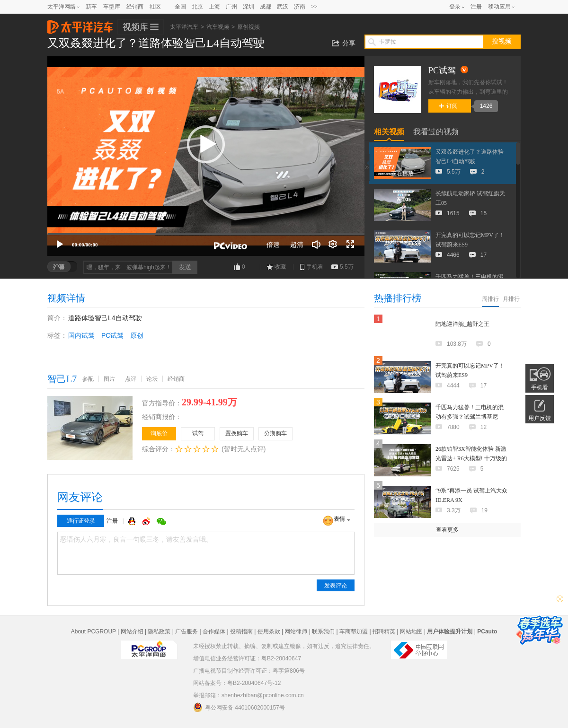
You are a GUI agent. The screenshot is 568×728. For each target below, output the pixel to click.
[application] (206, 156)
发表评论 (336, 586)
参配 (88, 379)
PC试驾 (112, 335)
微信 (161, 521)
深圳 (248, 7)
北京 (197, 7)
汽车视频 (218, 27)
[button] (206, 144)
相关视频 (389, 132)
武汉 (283, 7)
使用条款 (269, 632)
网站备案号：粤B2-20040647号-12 (237, 683)
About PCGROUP (93, 632)
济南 (300, 7)
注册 (476, 7)
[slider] (206, 234)
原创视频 (248, 27)
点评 (131, 379)
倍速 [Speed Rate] (273, 245)
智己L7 (62, 379)
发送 (185, 267)
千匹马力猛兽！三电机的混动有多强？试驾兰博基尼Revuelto (470, 417)
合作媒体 (214, 632)
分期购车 (275, 433)
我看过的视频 (436, 132)
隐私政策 (159, 632)
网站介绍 (132, 632)
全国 (180, 7)
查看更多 (447, 530)
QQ (133, 521)
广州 (231, 7)
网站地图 (411, 632)
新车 (91, 7)
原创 (137, 335)
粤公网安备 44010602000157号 (239, 707)
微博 (147, 521)
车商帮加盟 (354, 632)
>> (314, 7)
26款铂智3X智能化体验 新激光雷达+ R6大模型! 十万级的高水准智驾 (471, 458)
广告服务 (186, 632)
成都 (266, 7)
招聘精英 (384, 632)
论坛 (152, 379)
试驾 (198, 433)
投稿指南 (241, 632)
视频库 (135, 27)
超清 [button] (297, 245)
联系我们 (323, 632)
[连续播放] (333, 245)
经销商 (135, 7)
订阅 (448, 106)
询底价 (159, 433)
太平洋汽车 (80, 24)
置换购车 (237, 433)
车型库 (112, 7)
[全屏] (350, 245)
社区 (155, 7)
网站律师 (296, 632)
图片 (109, 379)
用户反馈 (540, 418)
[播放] (60, 245)
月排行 (511, 299)
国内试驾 (81, 335)
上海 (214, 7)
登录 (455, 7)
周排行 (490, 299)
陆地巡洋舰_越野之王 (462, 324)
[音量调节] (316, 245)
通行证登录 (81, 521)
